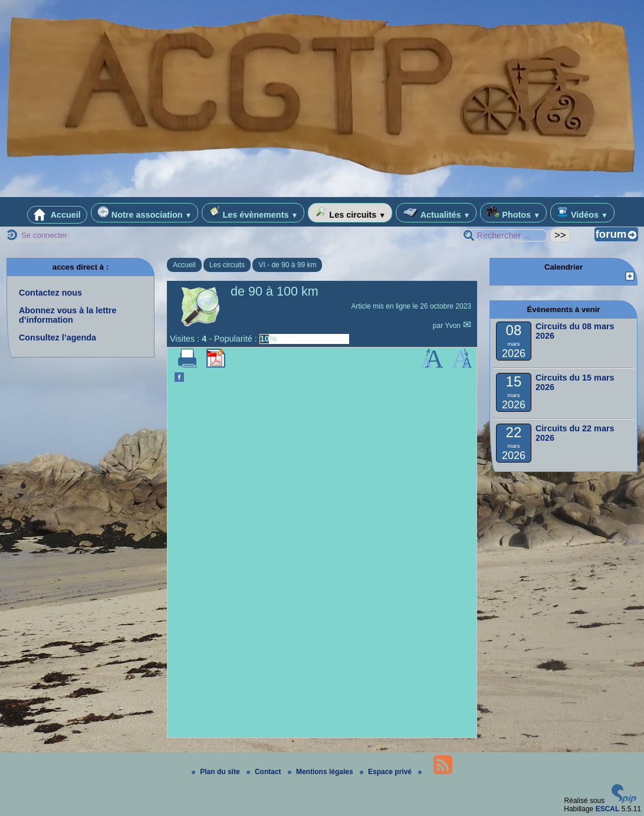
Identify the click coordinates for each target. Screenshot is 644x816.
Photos (513, 213)
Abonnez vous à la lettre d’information (68, 315)
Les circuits (350, 213)
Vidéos (582, 213)
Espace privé (387, 772)
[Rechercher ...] (504, 235)
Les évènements (253, 213)
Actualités (436, 213)
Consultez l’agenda (57, 337)
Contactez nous (50, 293)
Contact (265, 772)
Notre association (145, 213)
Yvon (454, 326)
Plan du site (217, 772)
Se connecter (44, 235)
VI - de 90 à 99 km (287, 265)
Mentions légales (321, 772)
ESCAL (608, 809)
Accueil (57, 215)
